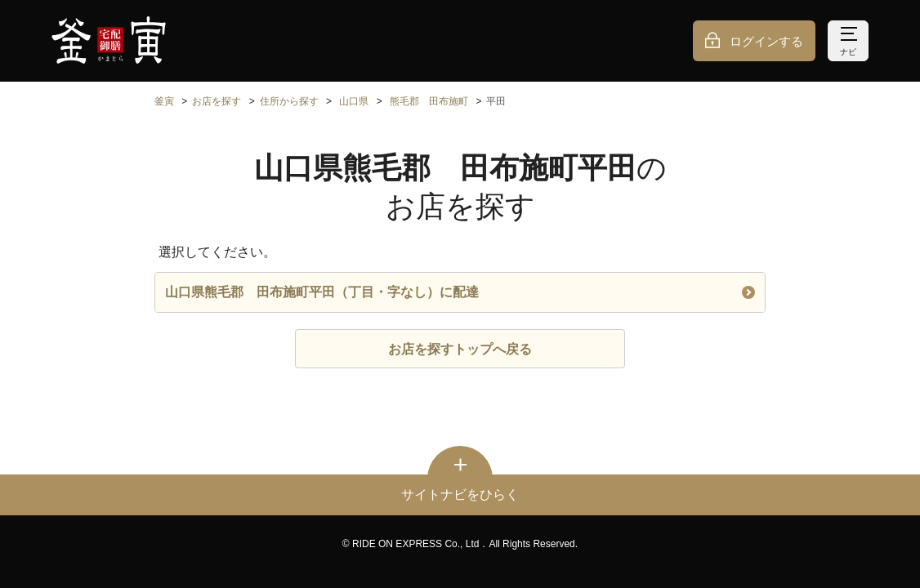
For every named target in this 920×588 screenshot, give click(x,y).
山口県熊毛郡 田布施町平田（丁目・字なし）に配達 (460, 292)
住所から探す (289, 101)
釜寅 (164, 101)
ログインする (766, 41)
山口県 (354, 101)
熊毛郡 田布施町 (429, 101)
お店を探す (217, 101)
